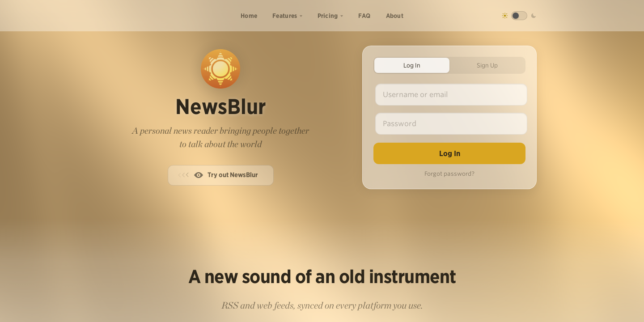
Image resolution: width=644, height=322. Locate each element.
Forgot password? (449, 174)
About (395, 16)
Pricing (328, 16)
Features (285, 16)
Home (249, 16)
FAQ (364, 16)
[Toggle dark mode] (519, 16)
